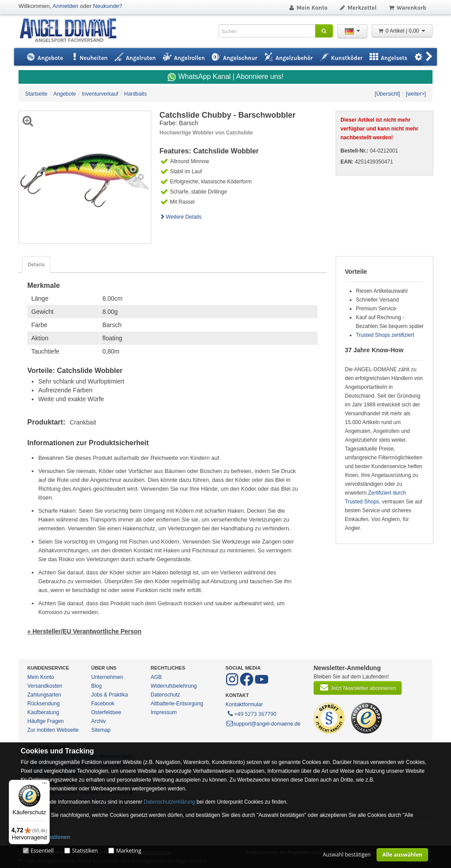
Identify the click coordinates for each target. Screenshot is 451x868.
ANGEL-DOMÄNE (72, 31)
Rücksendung (43, 704)
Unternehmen (107, 677)
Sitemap (101, 730)
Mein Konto (308, 8)
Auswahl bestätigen (347, 855)
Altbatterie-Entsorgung (177, 704)
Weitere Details (181, 217)
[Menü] (44, 785)
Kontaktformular (244, 704)
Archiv (98, 721)
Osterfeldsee (106, 712)
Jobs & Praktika (109, 695)
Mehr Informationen (45, 837)
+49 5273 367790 (251, 713)
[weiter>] (416, 94)
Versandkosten (45, 686)
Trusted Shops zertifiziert (385, 335)
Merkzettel (358, 8)
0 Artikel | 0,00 (402, 31)
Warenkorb (407, 8)
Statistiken (85, 851)
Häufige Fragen (46, 721)
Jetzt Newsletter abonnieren (358, 687)
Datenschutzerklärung (169, 802)
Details (36, 264)
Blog (96, 686)
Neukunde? (108, 6)
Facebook (103, 704)
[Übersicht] (387, 94)
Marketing (129, 851)
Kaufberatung (43, 712)
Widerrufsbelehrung (174, 686)
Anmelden (65, 6)
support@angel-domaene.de (263, 724)
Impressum (164, 712)
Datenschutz (165, 695)
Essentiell (42, 851)
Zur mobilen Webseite (53, 730)
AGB (156, 677)
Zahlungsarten (44, 695)
